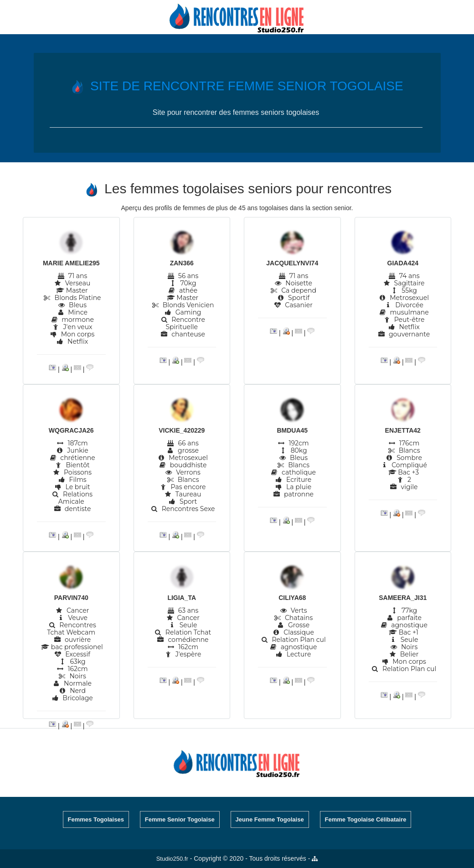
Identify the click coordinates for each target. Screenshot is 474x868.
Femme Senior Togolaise (180, 819)
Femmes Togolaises (96, 819)
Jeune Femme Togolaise (270, 819)
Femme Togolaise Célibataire (366, 819)
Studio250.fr (172, 859)
